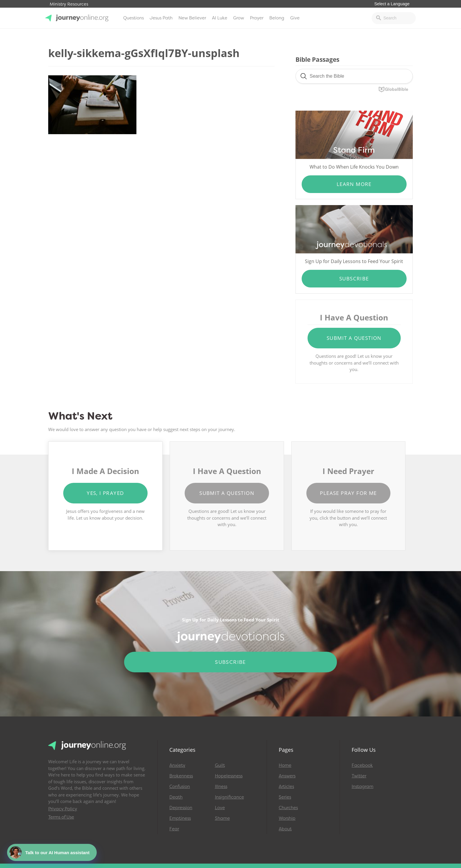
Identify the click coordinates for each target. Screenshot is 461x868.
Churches (288, 808)
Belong (277, 18)
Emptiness (180, 818)
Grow (239, 18)
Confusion (180, 786)
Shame (222, 818)
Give (295, 18)
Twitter (359, 776)
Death (176, 797)
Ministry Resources (69, 4)
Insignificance (229, 797)
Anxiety (177, 765)
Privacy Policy (63, 809)
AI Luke (220, 18)
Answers (287, 776)
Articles (286, 786)
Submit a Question (354, 338)
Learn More (354, 184)
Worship (287, 818)
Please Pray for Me (348, 493)
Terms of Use (61, 817)
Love (220, 808)
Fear (174, 829)
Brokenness (181, 776)
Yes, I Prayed (105, 493)
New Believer (192, 18)
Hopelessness (229, 776)
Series (285, 797)
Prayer (257, 18)
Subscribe (354, 278)
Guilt (220, 765)
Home (285, 765)
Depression (181, 808)
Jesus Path (161, 18)
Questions (133, 18)
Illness (221, 786)
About (285, 829)
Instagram (363, 786)
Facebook (362, 765)
